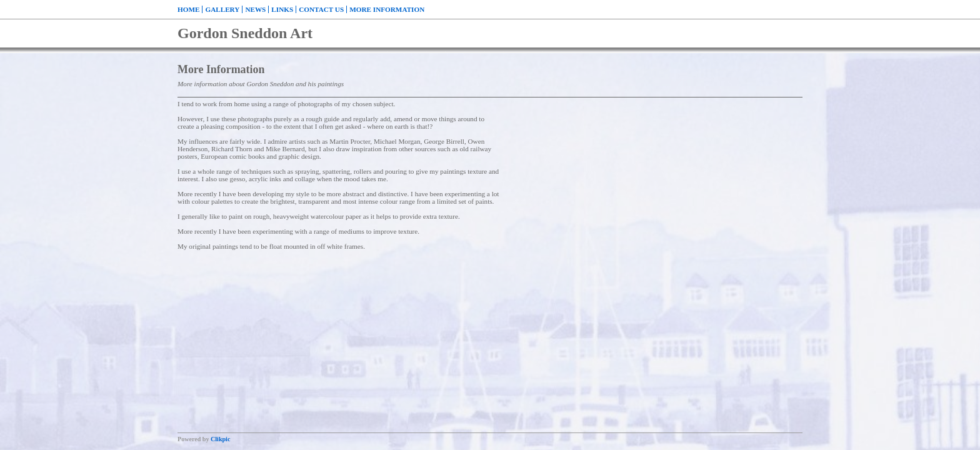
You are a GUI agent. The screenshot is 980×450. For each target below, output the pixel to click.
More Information (387, 9)
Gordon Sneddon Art (245, 33)
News (255, 9)
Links (282, 9)
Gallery (222, 9)
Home (188, 9)
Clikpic (220, 439)
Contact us (321, 9)
